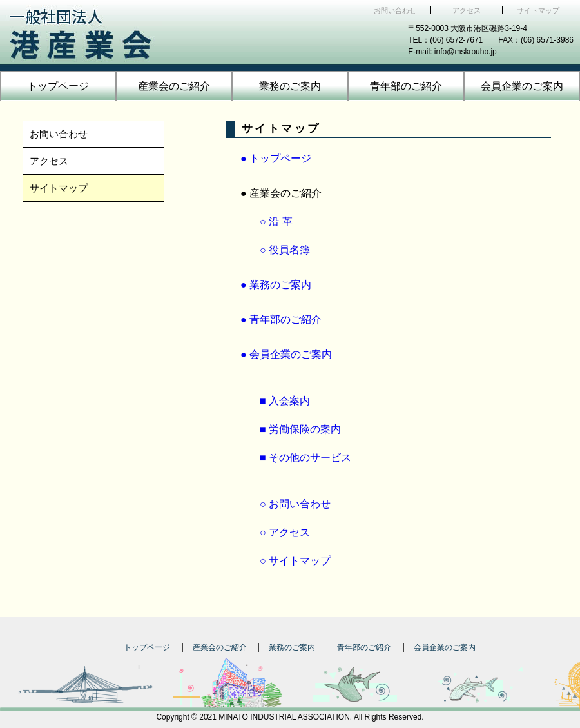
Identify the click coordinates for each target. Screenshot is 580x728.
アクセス (467, 10)
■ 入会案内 (285, 401)
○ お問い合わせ (295, 504)
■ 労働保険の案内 (300, 429)
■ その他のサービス (305, 457)
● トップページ (276, 158)
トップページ (58, 86)
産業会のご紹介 (174, 86)
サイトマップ (538, 10)
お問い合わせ (395, 10)
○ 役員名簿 (285, 250)
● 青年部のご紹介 (281, 320)
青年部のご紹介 (406, 86)
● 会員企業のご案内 (286, 354)
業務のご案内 (290, 86)
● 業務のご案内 (276, 285)
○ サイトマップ (295, 561)
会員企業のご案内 (522, 86)
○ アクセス (285, 532)
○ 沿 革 (276, 221)
